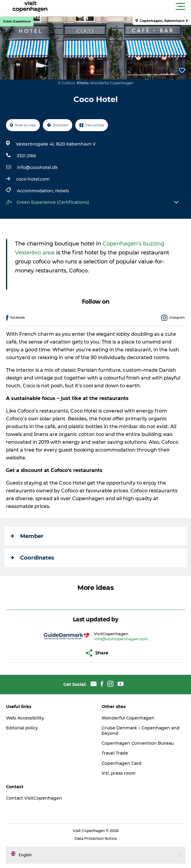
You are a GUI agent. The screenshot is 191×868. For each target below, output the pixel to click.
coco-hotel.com (33, 179)
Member (27, 536)
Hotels (62, 191)
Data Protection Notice (96, 838)
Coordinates (33, 558)
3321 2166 (26, 156)
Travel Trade (115, 753)
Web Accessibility (25, 718)
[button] (122, 7)
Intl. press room (119, 773)
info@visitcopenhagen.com (121, 639)
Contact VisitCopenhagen (34, 798)
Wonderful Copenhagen (128, 718)
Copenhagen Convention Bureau (138, 743)
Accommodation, (36, 191)
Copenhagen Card (122, 763)
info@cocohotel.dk (37, 167)
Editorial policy (22, 728)
